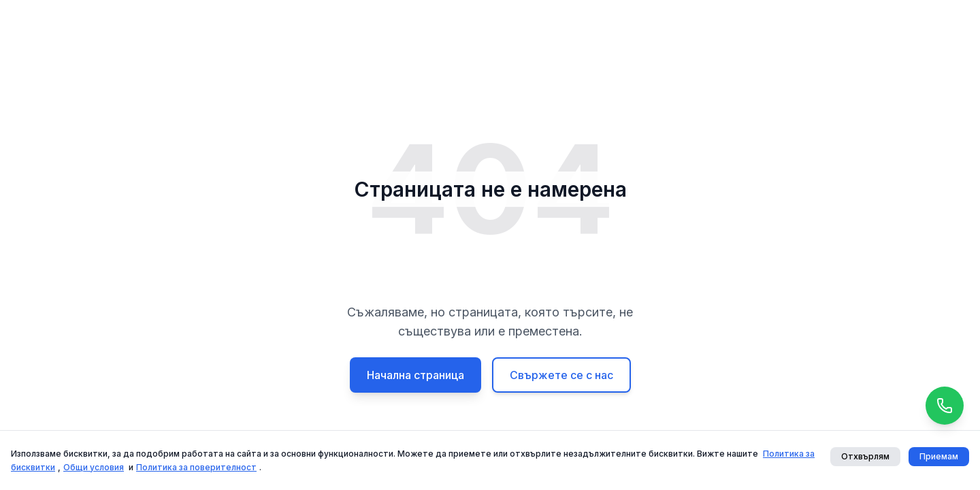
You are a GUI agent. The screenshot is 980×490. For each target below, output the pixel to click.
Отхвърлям (865, 456)
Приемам (939, 456)
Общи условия (94, 467)
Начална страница (415, 375)
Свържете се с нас (561, 375)
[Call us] (945, 406)
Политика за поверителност (196, 467)
